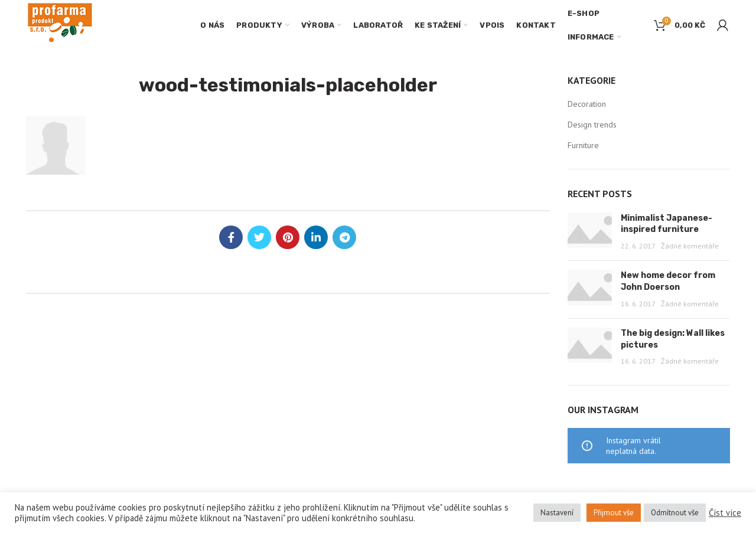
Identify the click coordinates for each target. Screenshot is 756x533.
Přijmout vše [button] (614, 513)
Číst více (725, 513)
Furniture (583, 145)
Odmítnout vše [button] (675, 513)
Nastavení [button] (557, 513)
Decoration (587, 104)
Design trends (592, 125)
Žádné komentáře (690, 246)
